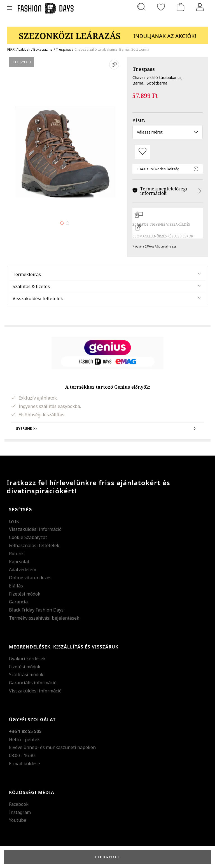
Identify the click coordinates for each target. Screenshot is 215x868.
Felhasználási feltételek (34, 545)
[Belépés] (200, 7)
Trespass (144, 69)
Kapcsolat (19, 562)
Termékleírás (27, 274)
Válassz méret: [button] (168, 132)
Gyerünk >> (107, 428)
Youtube (18, 820)
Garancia (18, 602)
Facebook (19, 804)
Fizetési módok (25, 594)
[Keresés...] (141, 7)
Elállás (16, 586)
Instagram (20, 812)
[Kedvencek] (161, 7)
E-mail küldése (24, 764)
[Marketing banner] (107, 33)
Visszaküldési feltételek (38, 298)
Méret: (139, 121)
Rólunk (16, 554)
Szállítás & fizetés (31, 286)
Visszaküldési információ (35, 529)
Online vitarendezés (30, 578)
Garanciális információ (33, 683)
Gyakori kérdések (27, 659)
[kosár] (181, 7)
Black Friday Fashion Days (36, 610)
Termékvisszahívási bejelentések (44, 618)
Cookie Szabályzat (28, 537)
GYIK (14, 521)
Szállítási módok (26, 675)
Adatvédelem (23, 570)
